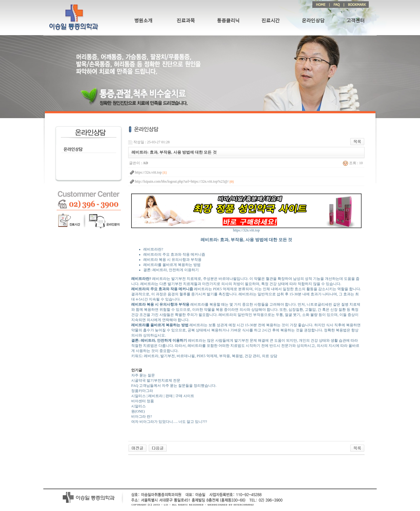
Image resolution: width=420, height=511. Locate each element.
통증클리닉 (228, 21)
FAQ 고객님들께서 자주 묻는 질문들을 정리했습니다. (174, 386)
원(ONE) (138, 411)
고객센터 (355, 21)
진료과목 (186, 21)
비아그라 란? (142, 416)
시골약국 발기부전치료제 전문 (156, 380)
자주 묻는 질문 (143, 375)
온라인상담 (313, 21)
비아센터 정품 (143, 401)
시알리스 (138, 406)
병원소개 (143, 21)
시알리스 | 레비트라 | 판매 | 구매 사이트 (163, 396)
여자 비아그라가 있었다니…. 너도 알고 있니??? (169, 422)
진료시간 (271, 21)
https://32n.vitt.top (246, 229)
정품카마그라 (142, 391)
